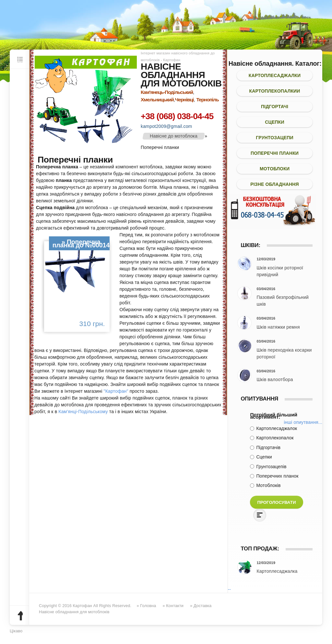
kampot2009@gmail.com (166, 126)
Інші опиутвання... (303, 422)
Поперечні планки (275, 153)
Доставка (202, 606)
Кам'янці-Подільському (83, 412)
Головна (148, 606)
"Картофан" (116, 391)
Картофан (83, 606)
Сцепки (274, 122)
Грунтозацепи (275, 138)
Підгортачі (275, 107)
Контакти (175, 606)
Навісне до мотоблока (174, 136)
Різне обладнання (275, 184)
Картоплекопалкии (274, 91)
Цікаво (16, 631)
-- (229, 589)
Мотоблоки (275, 169)
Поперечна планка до (77, 243)
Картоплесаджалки (275, 75)
